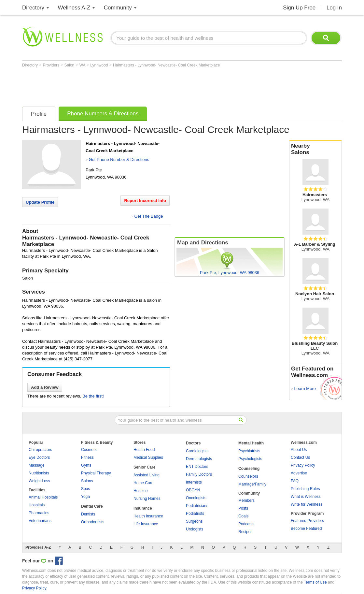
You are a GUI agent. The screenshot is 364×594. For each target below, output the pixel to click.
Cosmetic (89, 450)
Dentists (88, 514)
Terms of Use (315, 582)
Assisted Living (147, 475)
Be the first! (93, 396)
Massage (37, 465)
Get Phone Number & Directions (119, 159)
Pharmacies (39, 513)
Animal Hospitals (43, 497)
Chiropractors (40, 450)
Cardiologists (197, 451)
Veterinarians (40, 521)
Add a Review (45, 387)
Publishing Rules (305, 489)
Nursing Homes (147, 499)
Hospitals (37, 505)
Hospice (140, 491)
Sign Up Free (299, 8)
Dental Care (92, 506)
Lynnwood (100, 65)
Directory (33, 8)
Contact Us (300, 457)
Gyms (86, 465)
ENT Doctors (197, 467)
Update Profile (40, 202)
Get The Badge (148, 216)
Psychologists (250, 459)
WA (83, 65)
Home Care (143, 483)
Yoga (85, 497)
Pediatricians (197, 506)
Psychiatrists (249, 451)
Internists (194, 482)
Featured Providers (307, 521)
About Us (299, 450)
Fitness (87, 457)
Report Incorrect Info (145, 201)
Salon (70, 65)
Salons (87, 481)
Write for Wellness (307, 504)
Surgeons (194, 521)
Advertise (299, 473)
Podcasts (246, 524)
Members (246, 500)
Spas (85, 489)
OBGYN (193, 490)
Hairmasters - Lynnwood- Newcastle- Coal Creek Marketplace (166, 65)
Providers (51, 65)
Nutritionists (39, 473)
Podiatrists (195, 514)
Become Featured (306, 529)
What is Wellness (306, 497)
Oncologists (196, 498)
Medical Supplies (148, 457)
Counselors (248, 476)
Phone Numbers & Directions (103, 114)
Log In (334, 8)
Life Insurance (146, 524)
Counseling (249, 469)
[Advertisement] (141, 85)
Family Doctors (199, 474)
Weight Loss (39, 481)
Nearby (315, 149)
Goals (243, 516)
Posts (243, 508)
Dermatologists (199, 459)
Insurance (143, 508)
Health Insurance (148, 516)
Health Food (144, 450)
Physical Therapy (96, 473)
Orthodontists (93, 522)
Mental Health (251, 443)
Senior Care (144, 467)
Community (118, 8)
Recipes (245, 532)
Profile (39, 114)
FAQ (295, 481)
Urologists (195, 529)
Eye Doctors (39, 457)
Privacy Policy (303, 465)
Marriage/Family (252, 484)
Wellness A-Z (74, 8)
